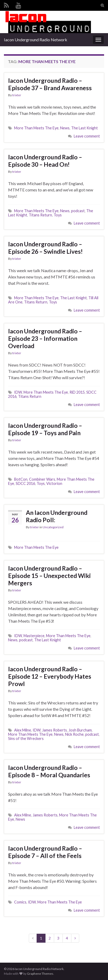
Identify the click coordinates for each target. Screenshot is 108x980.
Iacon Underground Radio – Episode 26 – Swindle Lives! (45, 248)
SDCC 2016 (25, 483)
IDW (18, 392)
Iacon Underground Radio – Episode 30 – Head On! (45, 161)
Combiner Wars (42, 479)
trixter (17, 95)
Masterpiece (34, 636)
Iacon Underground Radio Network (36, 40)
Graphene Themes (40, 974)
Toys (58, 215)
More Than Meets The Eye (36, 128)
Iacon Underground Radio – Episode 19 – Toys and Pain (45, 429)
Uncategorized (53, 527)
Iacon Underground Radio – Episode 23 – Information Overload (45, 338)
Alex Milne (23, 730)
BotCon (21, 479)
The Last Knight (84, 128)
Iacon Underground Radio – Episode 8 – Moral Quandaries (49, 771)
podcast (78, 211)
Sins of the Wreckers (26, 738)
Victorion (54, 483)
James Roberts (55, 730)
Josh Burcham (80, 730)
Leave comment (87, 136)
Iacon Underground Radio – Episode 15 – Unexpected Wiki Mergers (49, 576)
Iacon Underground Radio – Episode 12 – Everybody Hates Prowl (50, 676)
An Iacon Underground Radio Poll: (57, 516)
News (65, 128)
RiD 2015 (77, 392)
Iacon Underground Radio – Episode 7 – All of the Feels (45, 852)
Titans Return (40, 215)
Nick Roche (74, 734)
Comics (20, 902)
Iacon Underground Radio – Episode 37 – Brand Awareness (50, 84)
